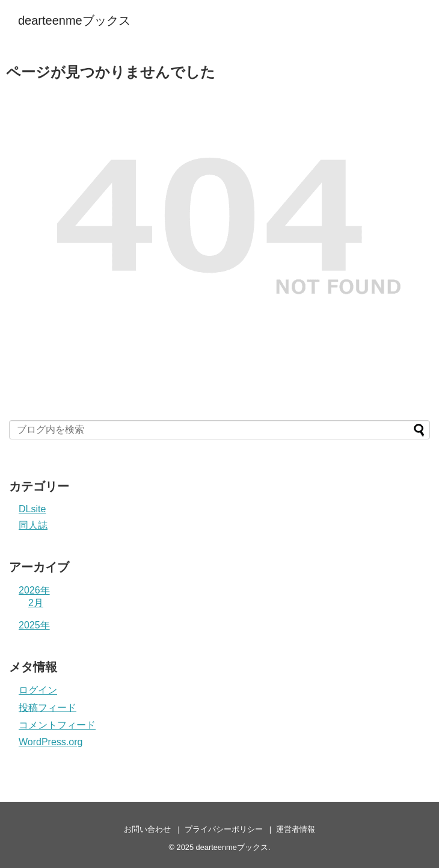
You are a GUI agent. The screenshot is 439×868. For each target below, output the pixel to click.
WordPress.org (51, 742)
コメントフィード (57, 725)
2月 (36, 603)
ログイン (38, 690)
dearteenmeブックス (74, 20)
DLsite (32, 509)
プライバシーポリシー (224, 829)
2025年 (34, 625)
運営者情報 (296, 829)
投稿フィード (48, 708)
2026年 (34, 590)
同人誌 (33, 525)
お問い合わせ (147, 829)
